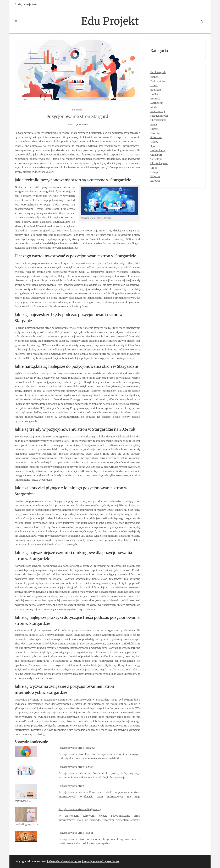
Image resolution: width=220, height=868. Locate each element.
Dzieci (154, 85)
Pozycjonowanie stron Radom (76, 833)
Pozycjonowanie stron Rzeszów (77, 748)
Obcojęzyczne (158, 120)
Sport (154, 146)
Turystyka (156, 159)
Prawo (154, 129)
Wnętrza (155, 176)
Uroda (154, 168)
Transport (156, 155)
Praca (154, 124)
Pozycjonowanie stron (71, 786)
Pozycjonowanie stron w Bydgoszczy (80, 809)
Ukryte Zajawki (159, 163)
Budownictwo (158, 81)
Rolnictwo (156, 137)
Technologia (158, 150)
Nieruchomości (159, 116)
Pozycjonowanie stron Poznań (76, 767)
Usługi (154, 172)
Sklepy (154, 142)
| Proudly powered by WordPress (101, 861)
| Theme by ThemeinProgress (64, 861)
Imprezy (155, 99)
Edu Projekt (110, 21)
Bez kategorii (158, 72)
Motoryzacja (158, 111)
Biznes (154, 77)
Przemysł (156, 133)
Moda (154, 107)
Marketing (77, 110)
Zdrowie (155, 181)
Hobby (154, 94)
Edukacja (156, 90)
